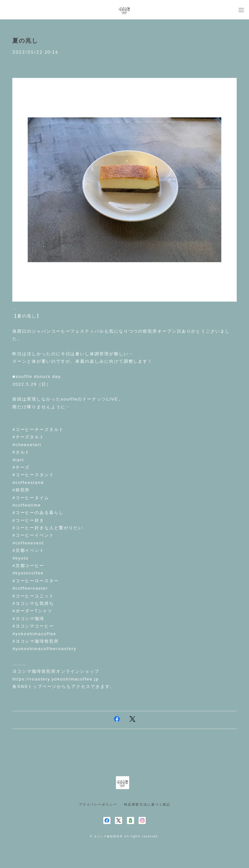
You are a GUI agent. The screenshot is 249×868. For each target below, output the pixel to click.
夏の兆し (25, 41)
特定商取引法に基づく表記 (147, 804)
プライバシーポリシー (98, 804)
